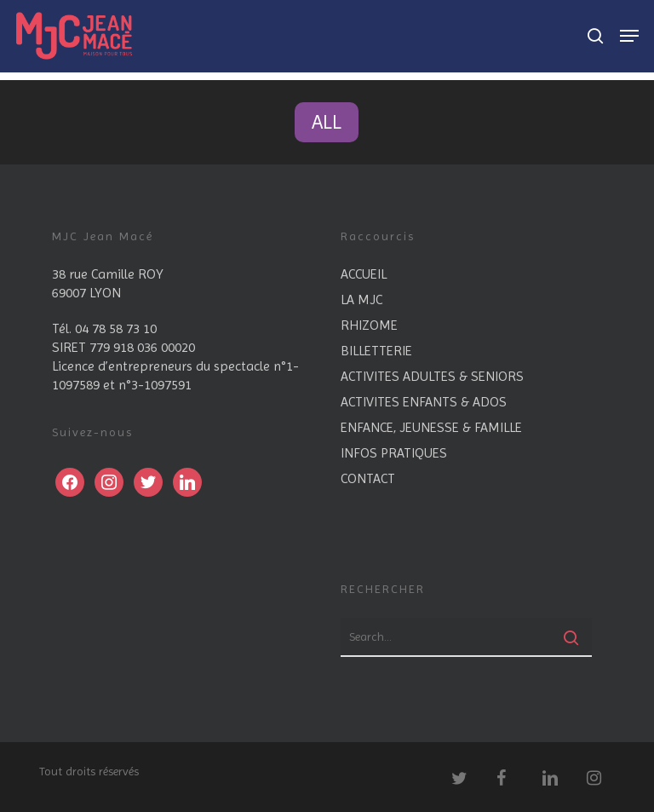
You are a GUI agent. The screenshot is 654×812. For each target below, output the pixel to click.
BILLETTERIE (376, 351)
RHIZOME (369, 325)
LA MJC (361, 299)
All (327, 122)
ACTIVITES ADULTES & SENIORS (432, 376)
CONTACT (368, 478)
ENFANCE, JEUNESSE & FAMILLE (431, 427)
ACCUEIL (364, 274)
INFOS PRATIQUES (394, 453)
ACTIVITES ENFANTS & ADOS (424, 402)
